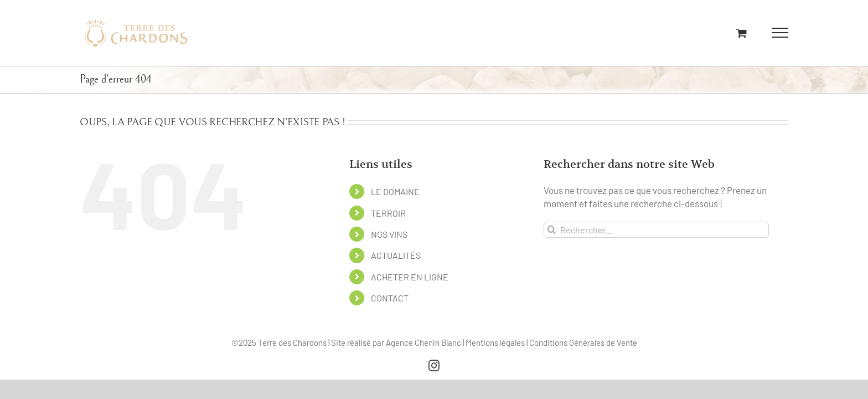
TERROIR (388, 213)
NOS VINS (389, 234)
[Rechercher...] (656, 230)
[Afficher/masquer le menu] (780, 33)
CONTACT (390, 298)
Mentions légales (496, 342)
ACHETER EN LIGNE (410, 277)
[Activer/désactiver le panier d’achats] (742, 33)
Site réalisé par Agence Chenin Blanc (397, 342)
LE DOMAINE (395, 191)
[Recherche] (552, 230)
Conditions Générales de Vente (583, 342)
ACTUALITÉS (396, 255)
